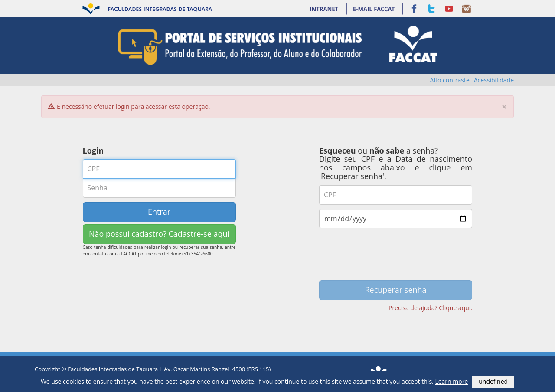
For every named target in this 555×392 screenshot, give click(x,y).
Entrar (159, 212)
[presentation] (396, 257)
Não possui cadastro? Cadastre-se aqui (159, 234)
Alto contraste (450, 80)
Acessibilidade (494, 80)
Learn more (451, 381)
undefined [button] (493, 381)
